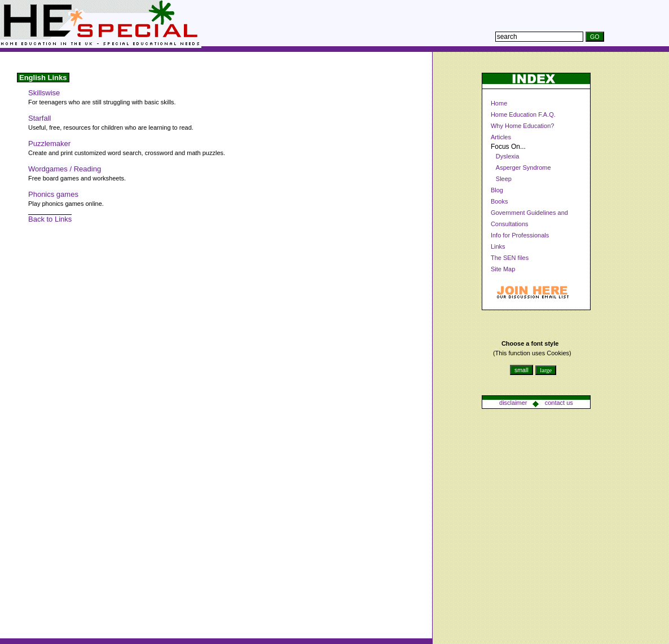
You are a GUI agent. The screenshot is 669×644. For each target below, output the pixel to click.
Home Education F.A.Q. (523, 114)
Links (498, 246)
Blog (497, 190)
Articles (501, 137)
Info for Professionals (520, 235)
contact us (559, 403)
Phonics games (53, 194)
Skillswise (44, 93)
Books (499, 201)
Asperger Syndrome (523, 167)
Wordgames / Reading (65, 169)
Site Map (503, 269)
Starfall (39, 118)
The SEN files (510, 258)
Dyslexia (508, 156)
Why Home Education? (523, 126)
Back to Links (50, 219)
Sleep (504, 179)
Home (499, 103)
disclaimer (513, 403)
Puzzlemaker (49, 144)
